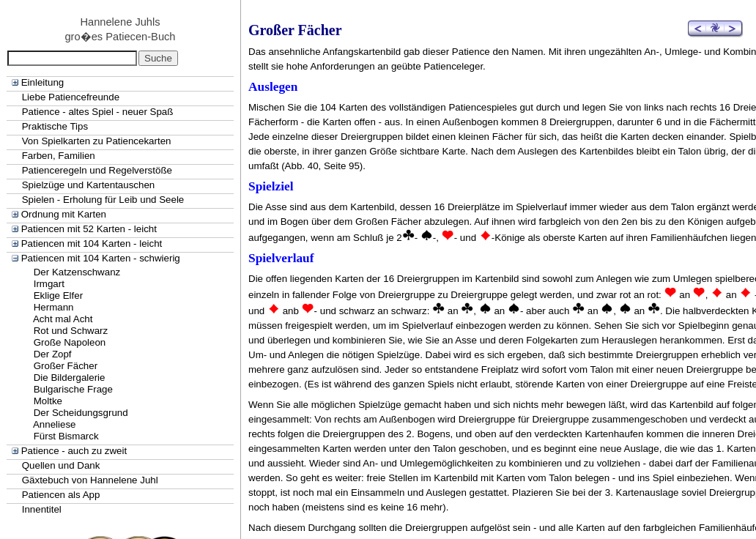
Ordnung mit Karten (64, 214)
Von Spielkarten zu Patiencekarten (97, 141)
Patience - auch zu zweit (74, 451)
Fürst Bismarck (66, 436)
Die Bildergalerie (70, 378)
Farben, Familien (59, 156)
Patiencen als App (61, 495)
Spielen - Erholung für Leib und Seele (103, 200)
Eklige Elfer (58, 295)
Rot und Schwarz (71, 331)
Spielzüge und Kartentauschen (89, 185)
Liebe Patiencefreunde (71, 97)
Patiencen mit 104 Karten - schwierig (101, 258)
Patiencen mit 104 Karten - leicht (92, 244)
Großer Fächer (66, 366)
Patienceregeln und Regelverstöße (97, 170)
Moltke (48, 401)
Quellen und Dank (61, 465)
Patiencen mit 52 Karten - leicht (89, 229)
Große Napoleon (70, 342)
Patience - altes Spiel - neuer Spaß (98, 112)
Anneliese (55, 424)
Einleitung (43, 82)
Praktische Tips (55, 126)
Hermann (54, 307)
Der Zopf (53, 354)
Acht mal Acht (63, 319)
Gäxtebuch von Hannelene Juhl (90, 480)
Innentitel (42, 509)
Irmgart (49, 284)
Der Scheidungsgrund (81, 413)
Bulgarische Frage (73, 389)
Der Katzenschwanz (77, 272)
